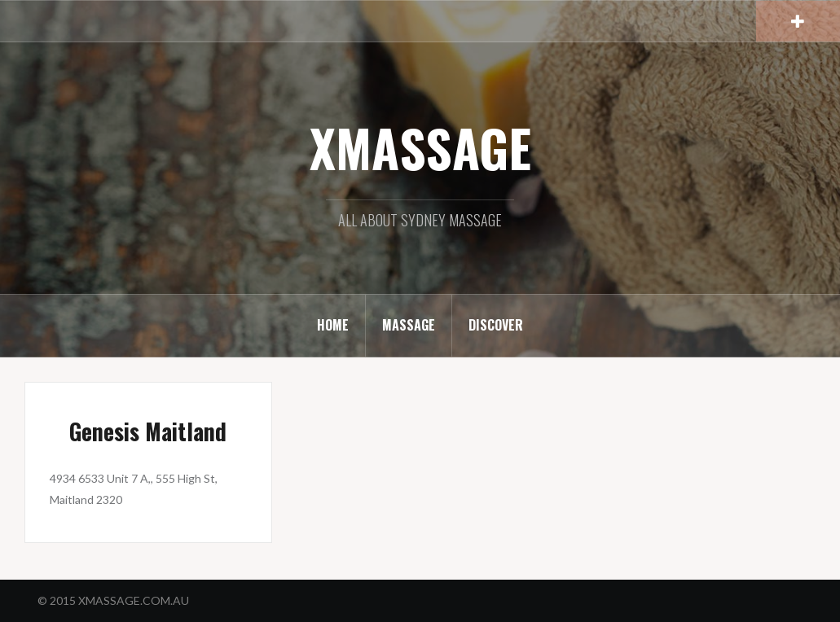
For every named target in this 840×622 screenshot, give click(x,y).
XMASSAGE (420, 147)
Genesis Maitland (148, 431)
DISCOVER (496, 325)
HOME (333, 325)
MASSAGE (409, 325)
